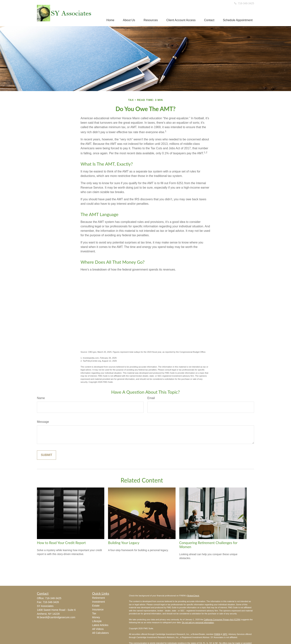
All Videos (98, 629)
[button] (110, 20)
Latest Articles (100, 625)
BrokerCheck (193, 596)
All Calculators (100, 633)
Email (151, 398)
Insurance (98, 610)
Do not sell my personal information (198, 622)
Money (96, 617)
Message (43, 422)
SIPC (225, 634)
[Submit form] (46, 455)
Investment (99, 602)
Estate (96, 606)
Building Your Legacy (124, 543)
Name (41, 398)
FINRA (217, 634)
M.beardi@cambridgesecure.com (56, 617)
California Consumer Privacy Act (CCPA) (222, 620)
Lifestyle (97, 621)
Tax (94, 613)
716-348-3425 (244, 3)
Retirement (99, 598)
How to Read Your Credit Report (61, 543)
